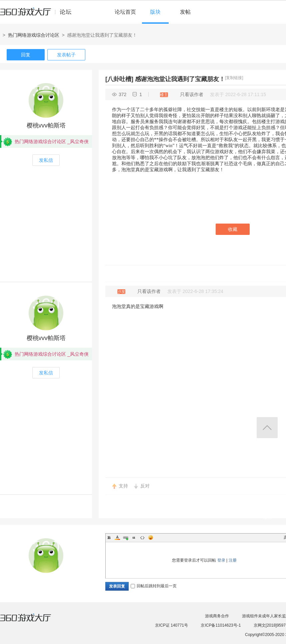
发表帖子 (66, 55)
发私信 (46, 160)
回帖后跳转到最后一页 (154, 586)
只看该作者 (192, 94)
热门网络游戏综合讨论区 (34, 35)
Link (126, 538)
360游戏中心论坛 (38, 15)
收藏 (233, 229)
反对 (145, 486)
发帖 (185, 12)
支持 (123, 486)
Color (117, 538)
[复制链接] (234, 78)
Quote (134, 538)
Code (142, 538)
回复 (26, 55)
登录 (221, 560)
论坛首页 (125, 12)
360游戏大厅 (32, 622)
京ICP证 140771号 (171, 625)
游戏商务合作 (217, 616)
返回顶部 (267, 428)
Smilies (151, 538)
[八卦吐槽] (119, 79)
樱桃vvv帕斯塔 (46, 125)
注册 (233, 560)
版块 (155, 12)
